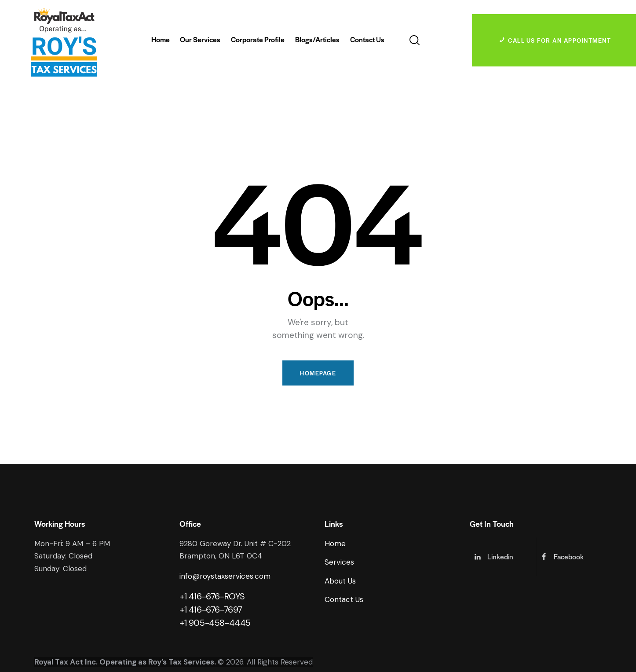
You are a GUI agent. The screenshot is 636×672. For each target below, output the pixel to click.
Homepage (318, 373)
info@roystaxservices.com (225, 576)
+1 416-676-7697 (211, 610)
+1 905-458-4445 (215, 623)
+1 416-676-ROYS (212, 596)
